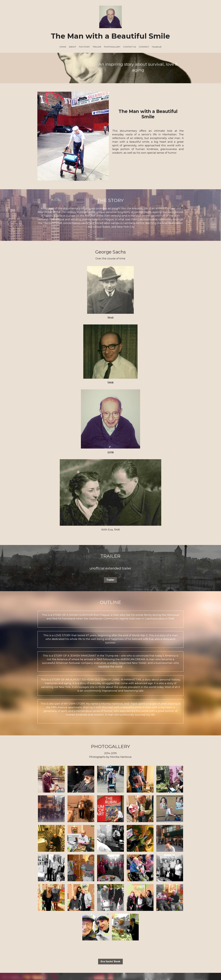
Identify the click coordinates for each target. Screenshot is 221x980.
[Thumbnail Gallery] (51, 609)
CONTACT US (130, 47)
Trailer (110, 410)
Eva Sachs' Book (110, 791)
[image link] (111, 919)
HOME (63, 47)
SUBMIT (94, 868)
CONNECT (144, 47)
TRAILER (97, 47)
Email (72, 839)
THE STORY (84, 47)
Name (72, 832)
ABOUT (72, 47)
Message (74, 848)
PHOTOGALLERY (112, 47)
